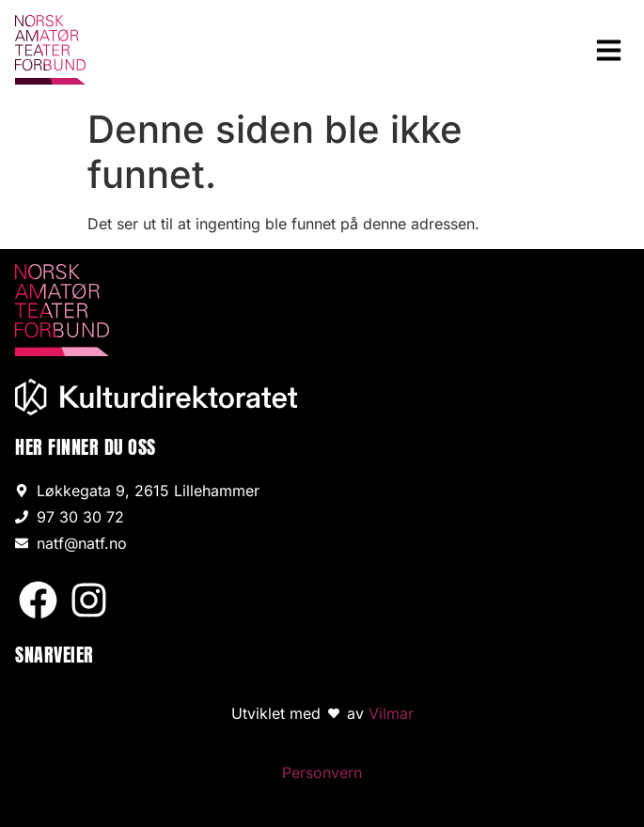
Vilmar (391, 713)
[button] (609, 50)
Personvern (322, 772)
